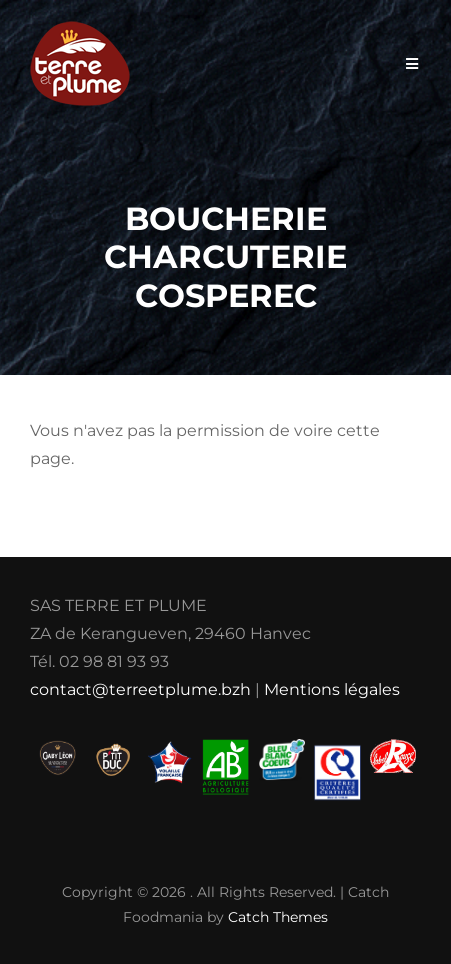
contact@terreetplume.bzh (140, 689)
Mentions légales (332, 689)
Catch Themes (278, 917)
